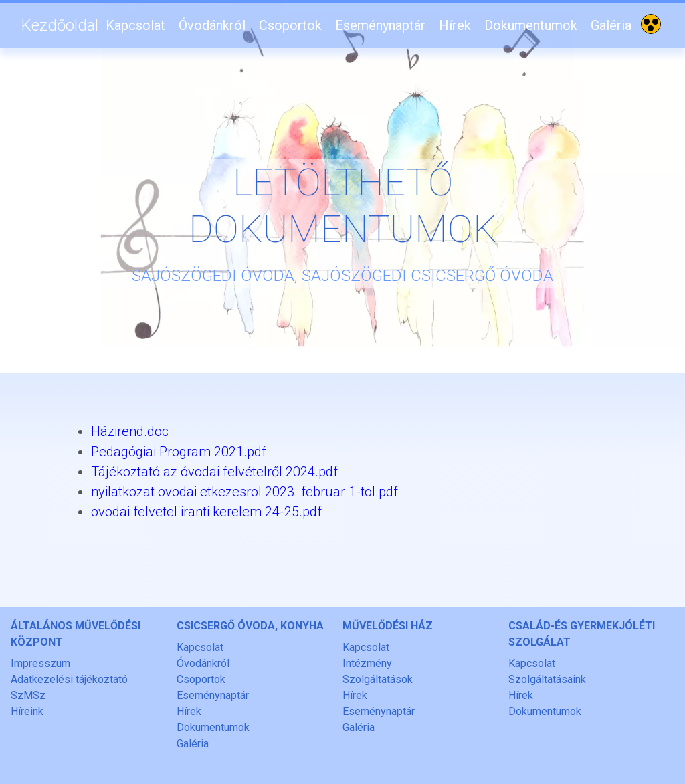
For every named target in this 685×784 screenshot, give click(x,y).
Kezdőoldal (60, 25)
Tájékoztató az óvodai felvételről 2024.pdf (214, 472)
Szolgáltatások (378, 679)
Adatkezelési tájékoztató (69, 679)
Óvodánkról (212, 25)
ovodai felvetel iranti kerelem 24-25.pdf (206, 512)
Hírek (455, 25)
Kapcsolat (135, 25)
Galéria (611, 25)
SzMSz (28, 695)
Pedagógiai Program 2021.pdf (179, 452)
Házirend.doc (130, 431)
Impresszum (40, 663)
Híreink (27, 711)
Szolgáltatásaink (547, 679)
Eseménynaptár (380, 25)
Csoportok (290, 25)
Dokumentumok (531, 25)
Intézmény (367, 663)
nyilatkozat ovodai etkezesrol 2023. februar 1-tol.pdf (244, 492)
